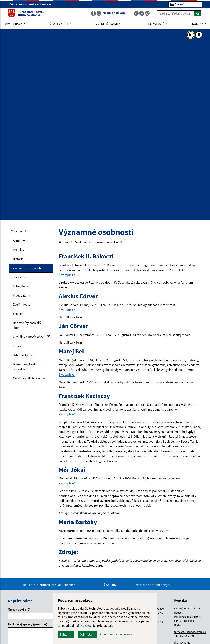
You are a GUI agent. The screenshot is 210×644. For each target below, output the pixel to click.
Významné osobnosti (27, 268)
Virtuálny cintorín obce (31, 337)
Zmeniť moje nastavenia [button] (116, 634)
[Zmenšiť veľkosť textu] (136, 13)
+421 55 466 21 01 (184, 636)
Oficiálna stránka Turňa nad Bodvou (31, 4)
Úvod (64, 242)
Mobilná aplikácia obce (29, 378)
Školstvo (19, 314)
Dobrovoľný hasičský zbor (27, 325)
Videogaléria (21, 295)
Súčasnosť (20, 277)
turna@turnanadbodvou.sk (190, 632)
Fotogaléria (21, 286)
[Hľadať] (198, 13)
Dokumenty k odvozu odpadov (27, 367)
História (18, 259)
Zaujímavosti (22, 304)
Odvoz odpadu (23, 355)
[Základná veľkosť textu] (142, 13)
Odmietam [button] (87, 634)
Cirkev (17, 346)
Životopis (67, 275)
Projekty (18, 250)
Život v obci (18, 231)
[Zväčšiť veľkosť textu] (147, 13)
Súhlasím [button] (66, 634)
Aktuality (19, 241)
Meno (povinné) (19, 609)
